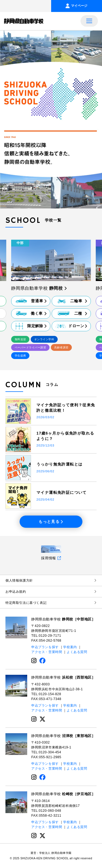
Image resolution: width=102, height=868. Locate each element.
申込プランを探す (45, 647)
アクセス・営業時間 (47, 652)
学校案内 (70, 647)
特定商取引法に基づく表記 (51, 603)
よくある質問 (77, 652)
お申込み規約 (51, 592)
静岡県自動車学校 (63, 619)
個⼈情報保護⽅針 (51, 580)
